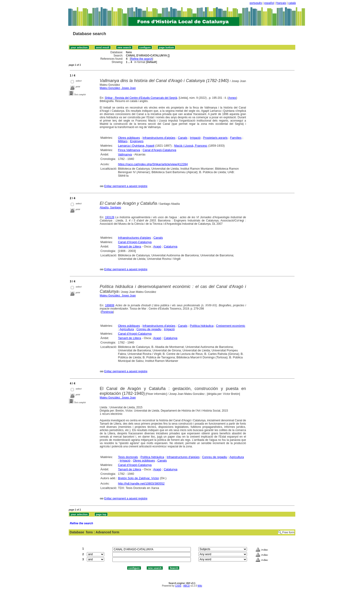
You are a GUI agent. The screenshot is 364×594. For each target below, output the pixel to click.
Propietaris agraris (215, 138)
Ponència (107, 312)
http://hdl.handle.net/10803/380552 (141, 483)
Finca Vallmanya (129, 150)
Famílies (236, 138)
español (269, 3)
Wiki (200, 586)
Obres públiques (129, 138)
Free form (288, 532)
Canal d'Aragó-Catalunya (159, 150)
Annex (232, 98)
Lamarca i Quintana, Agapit (136, 146)
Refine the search (141, 59)
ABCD (186, 586)
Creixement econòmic (231, 326)
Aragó (157, 246)
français (281, 3)
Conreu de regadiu (149, 329)
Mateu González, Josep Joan (118, 88)
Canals (182, 138)
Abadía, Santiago (110, 208)
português (256, 3)
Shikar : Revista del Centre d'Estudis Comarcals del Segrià (141, 98)
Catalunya (171, 246)
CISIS (178, 586)
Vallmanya (125, 154)
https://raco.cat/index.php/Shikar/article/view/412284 (153, 164)
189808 (110, 305)
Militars (123, 141)
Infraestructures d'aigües (159, 138)
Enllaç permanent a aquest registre (126, 186)
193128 (110, 217)
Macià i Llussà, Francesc (191, 146)
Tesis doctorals (128, 457)
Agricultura (127, 329)
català (292, 3)
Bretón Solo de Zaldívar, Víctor (138, 478)
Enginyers (137, 141)
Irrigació (195, 138)
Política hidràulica (202, 326)
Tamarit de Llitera (130, 246)
